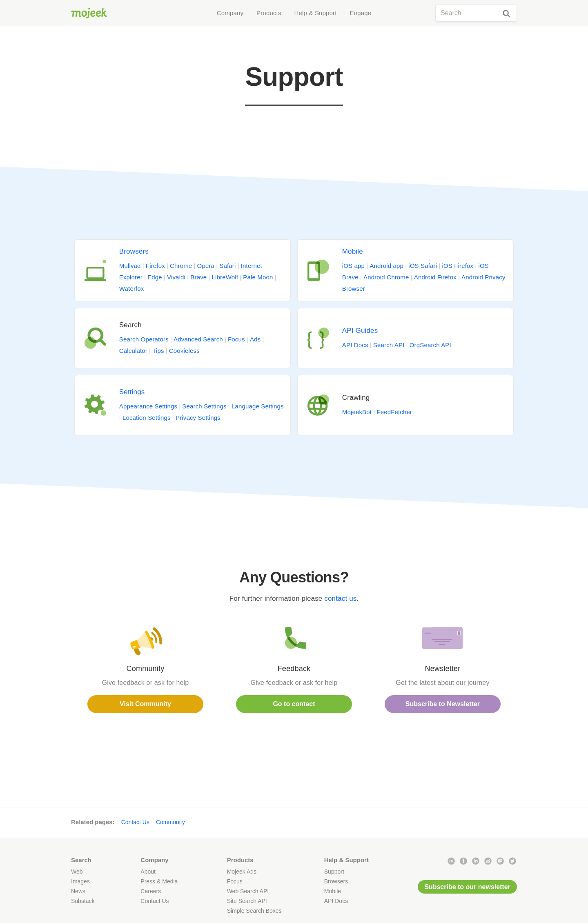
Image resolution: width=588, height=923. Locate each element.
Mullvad (130, 266)
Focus (236, 339)
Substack (83, 901)
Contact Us (135, 822)
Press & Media (159, 881)
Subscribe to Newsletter (443, 704)
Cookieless (184, 351)
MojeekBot (357, 412)
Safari (227, 266)
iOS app (353, 266)
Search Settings (204, 406)
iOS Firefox (458, 266)
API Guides (360, 331)
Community (170, 822)
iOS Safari (423, 266)
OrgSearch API (430, 345)
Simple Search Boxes (254, 911)
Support (334, 872)
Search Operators (144, 339)
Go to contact (294, 704)
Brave (198, 277)
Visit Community (145, 704)
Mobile (353, 251)
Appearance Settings (148, 406)
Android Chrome (386, 277)
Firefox (155, 266)
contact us (340, 599)
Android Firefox (435, 277)
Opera (206, 266)
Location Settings (147, 418)
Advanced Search (198, 339)
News (78, 891)
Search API (389, 345)
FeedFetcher (394, 412)
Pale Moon (258, 277)
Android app (386, 266)
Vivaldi (176, 277)
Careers (151, 891)
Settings (132, 392)
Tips (158, 351)
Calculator (133, 351)
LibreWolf (225, 277)
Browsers (134, 251)
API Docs (355, 345)
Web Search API (248, 891)
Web (77, 872)
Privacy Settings (198, 418)
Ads (255, 339)
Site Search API (247, 901)
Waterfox (132, 289)
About (148, 872)
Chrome (181, 266)
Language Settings (258, 406)
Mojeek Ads (242, 872)
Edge (155, 277)
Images (80, 881)
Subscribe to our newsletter (467, 887)
